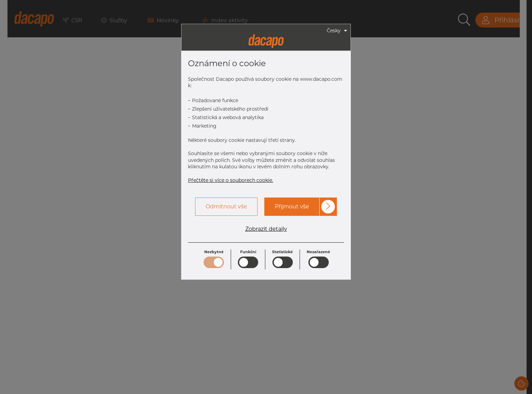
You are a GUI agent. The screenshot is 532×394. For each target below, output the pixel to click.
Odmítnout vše (226, 207)
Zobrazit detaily (266, 229)
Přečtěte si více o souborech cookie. (231, 180)
